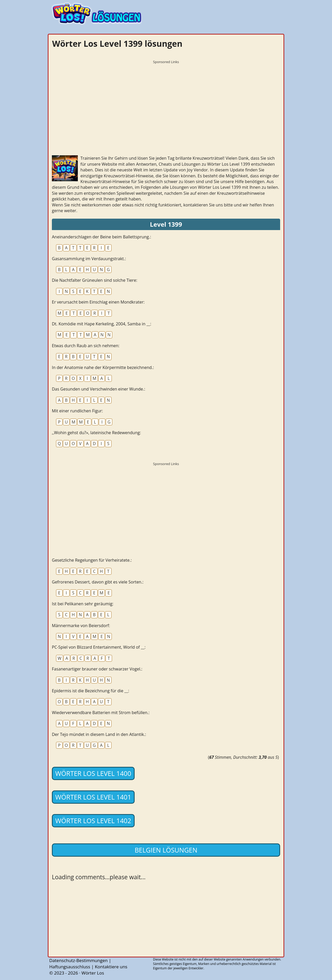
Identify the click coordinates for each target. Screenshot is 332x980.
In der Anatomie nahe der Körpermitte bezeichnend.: (103, 367)
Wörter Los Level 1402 (93, 821)
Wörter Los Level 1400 (93, 773)
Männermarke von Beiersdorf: (81, 626)
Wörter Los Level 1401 (93, 797)
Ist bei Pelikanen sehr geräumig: (83, 604)
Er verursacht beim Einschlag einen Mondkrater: (98, 302)
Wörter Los (93, 973)
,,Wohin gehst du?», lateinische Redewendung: (96, 433)
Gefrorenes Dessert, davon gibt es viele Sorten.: (98, 582)
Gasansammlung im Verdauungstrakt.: (89, 259)
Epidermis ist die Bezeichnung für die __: (91, 691)
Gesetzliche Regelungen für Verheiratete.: (92, 560)
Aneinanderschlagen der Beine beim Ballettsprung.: (101, 237)
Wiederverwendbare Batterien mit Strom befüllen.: (101, 713)
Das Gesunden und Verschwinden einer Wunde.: (99, 389)
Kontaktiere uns (111, 967)
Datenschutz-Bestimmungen (78, 960)
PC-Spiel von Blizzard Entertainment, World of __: (99, 647)
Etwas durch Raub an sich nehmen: (86, 346)
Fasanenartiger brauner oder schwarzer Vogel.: (97, 669)
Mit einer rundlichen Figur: (77, 411)
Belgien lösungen (166, 850)
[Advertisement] (166, 103)
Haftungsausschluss (70, 967)
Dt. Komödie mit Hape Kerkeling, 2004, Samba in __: (102, 324)
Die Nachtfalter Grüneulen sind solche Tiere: (95, 280)
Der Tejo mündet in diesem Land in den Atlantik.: (99, 734)
